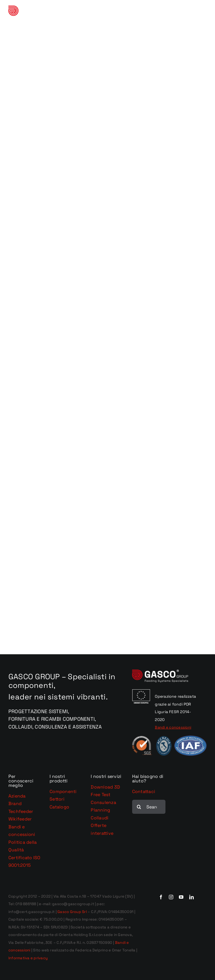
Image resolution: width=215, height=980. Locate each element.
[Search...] (149, 807)
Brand (15, 804)
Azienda (17, 796)
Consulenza (103, 802)
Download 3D (105, 787)
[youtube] (181, 897)
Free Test (101, 795)
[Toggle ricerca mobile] (192, 13)
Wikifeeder (20, 819)
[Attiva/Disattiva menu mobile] (204, 13)
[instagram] (171, 897)
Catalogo (59, 807)
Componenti (63, 791)
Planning (100, 810)
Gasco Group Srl (72, 912)
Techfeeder (21, 811)
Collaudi (100, 818)
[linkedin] (191, 897)
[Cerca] (139, 807)
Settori (57, 799)
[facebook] (161, 897)
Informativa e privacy (28, 958)
